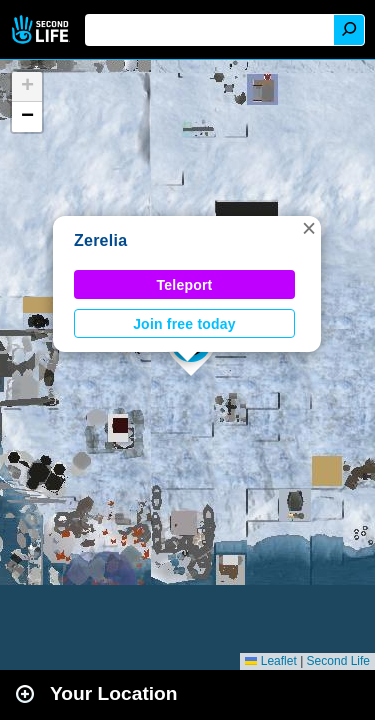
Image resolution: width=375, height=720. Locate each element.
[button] (309, 228)
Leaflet (270, 661)
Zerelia (100, 240)
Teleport (185, 285)
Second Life (42, 29)
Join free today (184, 324)
